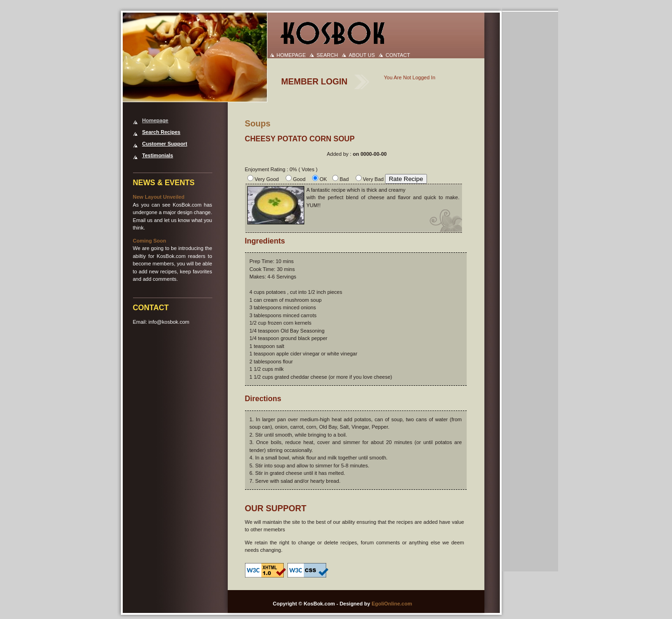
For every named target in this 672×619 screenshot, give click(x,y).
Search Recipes (161, 132)
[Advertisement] (533, 152)
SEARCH (327, 55)
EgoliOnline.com (392, 604)
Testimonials (158, 155)
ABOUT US (362, 55)
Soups (258, 124)
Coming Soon (150, 241)
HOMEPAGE (291, 55)
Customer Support (165, 144)
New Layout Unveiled (159, 197)
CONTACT (398, 55)
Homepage (155, 120)
